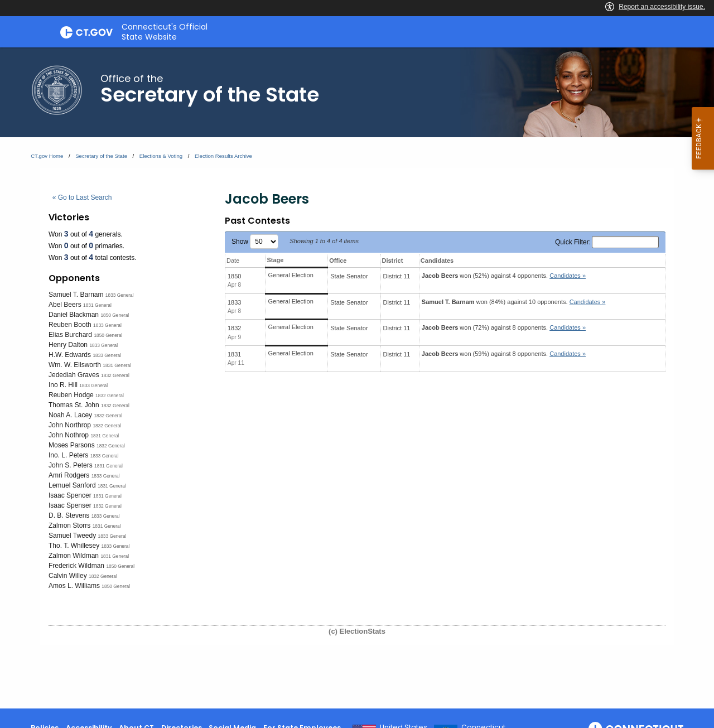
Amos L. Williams (74, 586)
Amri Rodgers (69, 475)
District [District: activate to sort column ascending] (393, 261)
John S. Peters (71, 465)
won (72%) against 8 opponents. (504, 327)
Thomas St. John (74, 405)
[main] (357, 378)
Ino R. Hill (63, 385)
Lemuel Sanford (72, 485)
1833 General (120, 295)
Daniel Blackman (74, 315)
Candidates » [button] (568, 276)
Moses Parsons (72, 445)
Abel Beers (65, 305)
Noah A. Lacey (70, 415)
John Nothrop (69, 435)
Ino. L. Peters (68, 455)
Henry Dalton (68, 345)
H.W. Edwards (70, 355)
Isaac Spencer (70, 495)
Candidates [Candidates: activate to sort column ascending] (437, 261)
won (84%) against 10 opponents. (514, 302)
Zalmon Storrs (69, 525)
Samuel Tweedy (72, 536)
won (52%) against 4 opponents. (504, 276)
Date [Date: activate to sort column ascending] (233, 261)
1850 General (115, 315)
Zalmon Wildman (74, 556)
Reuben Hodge (71, 395)
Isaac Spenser (70, 505)
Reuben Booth (70, 325)
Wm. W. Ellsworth (75, 365)
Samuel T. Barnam (76, 295)
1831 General (97, 305)
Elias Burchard (70, 335)
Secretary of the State (101, 156)
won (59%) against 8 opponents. (504, 354)
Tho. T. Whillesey (74, 546)
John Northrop (70, 425)
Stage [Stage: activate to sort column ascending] (275, 260)
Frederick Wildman (76, 566)
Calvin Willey (68, 576)
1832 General (115, 375)
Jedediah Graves (74, 375)
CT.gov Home (47, 156)
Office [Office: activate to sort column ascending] (338, 261)
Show (255, 242)
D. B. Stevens (69, 515)
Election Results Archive (223, 156)
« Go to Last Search (82, 197)
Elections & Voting (161, 156)
